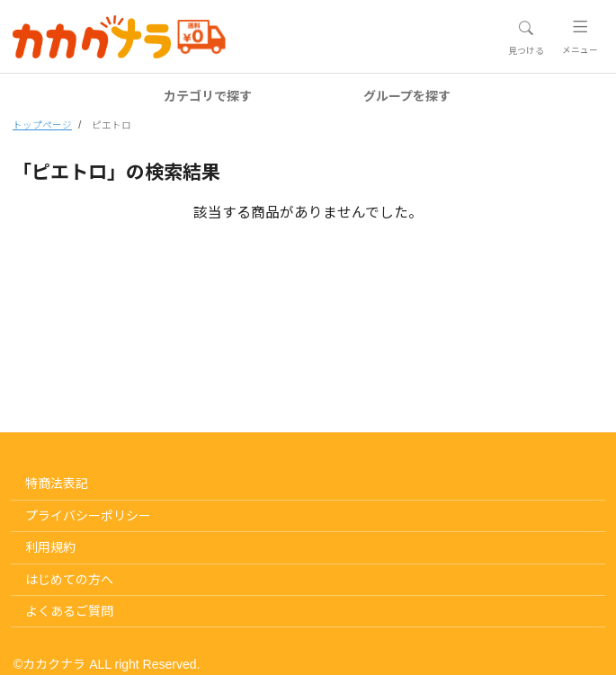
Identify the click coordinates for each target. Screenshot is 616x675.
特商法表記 (57, 484)
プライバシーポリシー (88, 516)
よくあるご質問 (69, 611)
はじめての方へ (69, 580)
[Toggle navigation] (526, 38)
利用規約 (50, 547)
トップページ (42, 125)
